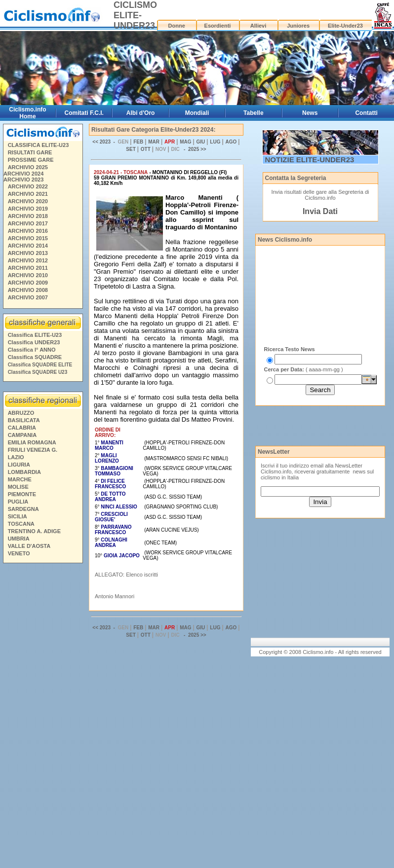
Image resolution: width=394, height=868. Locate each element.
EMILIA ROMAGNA (32, 442)
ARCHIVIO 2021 (28, 194)
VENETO (19, 553)
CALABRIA (22, 428)
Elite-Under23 (345, 26)
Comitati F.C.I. (84, 113)
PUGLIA (18, 502)
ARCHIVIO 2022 (28, 186)
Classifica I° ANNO (32, 350)
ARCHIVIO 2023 (23, 180)
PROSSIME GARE (31, 160)
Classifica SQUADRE (35, 357)
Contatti (366, 113)
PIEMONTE (22, 494)
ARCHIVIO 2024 (23, 174)
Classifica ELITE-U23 (35, 335)
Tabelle (253, 113)
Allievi (258, 26)
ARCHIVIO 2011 (28, 268)
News (310, 113)
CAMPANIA (22, 435)
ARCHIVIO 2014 (28, 246)
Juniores (298, 26)
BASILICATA (24, 420)
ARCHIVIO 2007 (28, 297)
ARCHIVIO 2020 (28, 201)
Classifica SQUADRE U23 (38, 372)
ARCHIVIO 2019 (28, 209)
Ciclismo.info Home (27, 113)
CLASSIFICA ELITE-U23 (39, 145)
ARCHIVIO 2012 (28, 260)
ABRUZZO (21, 413)
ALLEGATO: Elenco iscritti (126, 575)
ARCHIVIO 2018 (28, 216)
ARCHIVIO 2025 (28, 167)
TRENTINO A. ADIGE (34, 531)
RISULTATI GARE (30, 152)
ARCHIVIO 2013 (28, 253)
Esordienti (218, 26)
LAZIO (16, 457)
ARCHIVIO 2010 (28, 275)
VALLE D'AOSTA (29, 546)
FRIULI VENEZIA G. (33, 450)
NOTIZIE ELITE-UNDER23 (310, 160)
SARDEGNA (23, 509)
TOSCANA (21, 524)
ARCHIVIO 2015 (28, 238)
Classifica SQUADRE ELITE (40, 365)
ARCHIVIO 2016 (28, 231)
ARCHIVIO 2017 (28, 223)
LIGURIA (19, 465)
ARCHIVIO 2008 (28, 290)
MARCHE (20, 479)
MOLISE (18, 487)
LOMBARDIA (24, 472)
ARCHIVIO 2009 (28, 283)
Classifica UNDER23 (34, 342)
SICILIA (18, 516)
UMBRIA (19, 539)
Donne (177, 26)
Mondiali (197, 113)
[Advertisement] (42, 717)
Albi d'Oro (141, 113)
